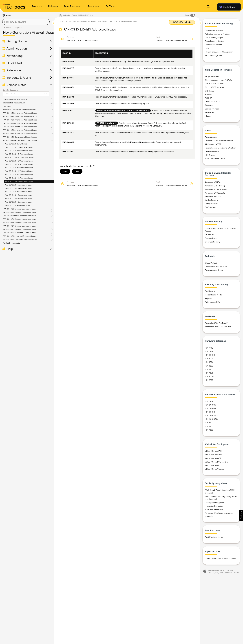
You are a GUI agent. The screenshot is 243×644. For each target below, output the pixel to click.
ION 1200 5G (210, 408)
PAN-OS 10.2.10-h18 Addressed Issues (19, 168)
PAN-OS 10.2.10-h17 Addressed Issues (19, 171)
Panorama (209, 105)
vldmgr (151, 152)
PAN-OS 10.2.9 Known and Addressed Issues (20, 209)
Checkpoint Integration (215, 503)
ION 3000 (209, 362)
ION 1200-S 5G (211, 419)
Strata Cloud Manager (214, 30)
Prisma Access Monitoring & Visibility (221, 148)
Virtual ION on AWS (213, 451)
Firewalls (209, 95)
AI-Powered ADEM (213, 144)
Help (10, 249)
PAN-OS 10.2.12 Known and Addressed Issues (20, 133)
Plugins (208, 116)
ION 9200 (209, 380)
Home (61, 21)
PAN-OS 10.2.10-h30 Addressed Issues (19, 157)
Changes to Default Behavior (14, 103)
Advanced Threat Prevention (217, 189)
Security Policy (211, 238)
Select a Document (10, 90)
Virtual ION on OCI (213, 465)
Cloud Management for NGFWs (218, 80)
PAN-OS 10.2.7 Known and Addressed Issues (20, 216)
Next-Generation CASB (215, 159)
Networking (15, 56)
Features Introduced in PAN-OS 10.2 (17, 99)
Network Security (226, 570)
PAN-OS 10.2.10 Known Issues (16, 144)
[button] (241, 515)
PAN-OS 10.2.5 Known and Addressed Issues (20, 223)
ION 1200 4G (210, 405)
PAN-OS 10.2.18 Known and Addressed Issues (20, 113)
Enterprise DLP (211, 204)
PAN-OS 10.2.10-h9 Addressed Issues (19, 185)
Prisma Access (211, 137)
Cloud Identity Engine (214, 38)
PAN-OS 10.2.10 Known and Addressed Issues (20, 140)
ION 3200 (209, 366)
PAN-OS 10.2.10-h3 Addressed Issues (19, 199)
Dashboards (210, 291)
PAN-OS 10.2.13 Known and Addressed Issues (20, 130)
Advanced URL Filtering (215, 186)
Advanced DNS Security (215, 193)
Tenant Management (214, 55)
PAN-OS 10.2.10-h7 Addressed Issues (18, 188)
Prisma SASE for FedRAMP (216, 323)
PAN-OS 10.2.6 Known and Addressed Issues (20, 219)
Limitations (7, 106)
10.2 (217, 573)
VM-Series (210, 112)
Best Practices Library (214, 537)
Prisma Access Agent (214, 270)
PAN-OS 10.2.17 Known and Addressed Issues (20, 116)
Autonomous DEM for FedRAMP (219, 327)
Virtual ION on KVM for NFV (217, 462)
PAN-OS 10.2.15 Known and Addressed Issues (20, 123)
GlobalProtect (211, 263)
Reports (208, 298)
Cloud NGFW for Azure (215, 87)
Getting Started (17, 41)
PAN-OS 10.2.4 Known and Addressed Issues (20, 226)
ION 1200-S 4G (211, 416)
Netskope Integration (214, 510)
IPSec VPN (210, 235)
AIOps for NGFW (212, 77)
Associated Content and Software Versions (19, 110)
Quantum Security (213, 242)
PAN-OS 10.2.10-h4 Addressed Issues (19, 195)
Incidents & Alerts (19, 78)
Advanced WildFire (213, 182)
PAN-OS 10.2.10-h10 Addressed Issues (19, 181)
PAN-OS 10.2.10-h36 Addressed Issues (19, 151)
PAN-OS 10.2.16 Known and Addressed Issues (20, 120)
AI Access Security (213, 196)
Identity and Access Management (219, 52)
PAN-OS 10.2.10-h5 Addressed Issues (19, 192)
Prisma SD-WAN (212, 152)
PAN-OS (68, 21)
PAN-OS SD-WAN (213, 102)
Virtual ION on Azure (214, 455)
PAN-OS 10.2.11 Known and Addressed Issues (20, 137)
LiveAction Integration (214, 506)
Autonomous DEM (213, 302)
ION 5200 (209, 369)
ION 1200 (209, 351)
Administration (17, 48)
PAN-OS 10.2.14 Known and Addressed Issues (20, 127)
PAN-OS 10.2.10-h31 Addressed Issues (19, 154)
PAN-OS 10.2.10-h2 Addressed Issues (19, 202)
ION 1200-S (210, 355)
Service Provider (212, 109)
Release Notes (16, 85)
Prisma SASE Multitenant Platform (219, 141)
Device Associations (213, 45)
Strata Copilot (228, 7)
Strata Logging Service (214, 41)
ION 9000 (209, 377)
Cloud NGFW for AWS (214, 84)
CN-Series (209, 91)
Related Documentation (12, 243)
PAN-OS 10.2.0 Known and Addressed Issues (20, 240)
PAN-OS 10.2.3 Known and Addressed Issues (20, 229)
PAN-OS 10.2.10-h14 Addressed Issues (19, 175)
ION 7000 (209, 373)
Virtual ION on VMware (215, 469)
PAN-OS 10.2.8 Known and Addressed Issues (20, 212)
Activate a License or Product (217, 34)
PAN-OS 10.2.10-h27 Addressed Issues (19, 161)
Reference (14, 70)
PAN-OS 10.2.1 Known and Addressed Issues (20, 236)
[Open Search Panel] (208, 7)
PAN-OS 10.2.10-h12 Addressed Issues (19, 178)
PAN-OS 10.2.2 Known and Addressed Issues (20, 233)
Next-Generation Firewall (229, 573)
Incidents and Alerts (213, 295)
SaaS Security (211, 207)
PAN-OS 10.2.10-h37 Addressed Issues (19, 147)
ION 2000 (209, 359)
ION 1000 (209, 348)
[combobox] (26, 22)
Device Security (212, 200)
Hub (207, 48)
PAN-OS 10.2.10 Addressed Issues (17, 205)
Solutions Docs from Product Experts (220, 558)
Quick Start (14, 63)
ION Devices (210, 155)
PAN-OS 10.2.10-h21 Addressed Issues (19, 164)
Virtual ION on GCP (213, 458)
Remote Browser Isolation (216, 267)
